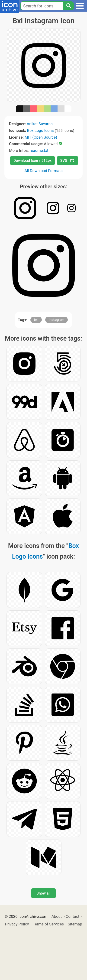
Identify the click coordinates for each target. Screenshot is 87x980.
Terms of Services (48, 924)
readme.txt (39, 150)
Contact (72, 916)
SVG (67, 161)
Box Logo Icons (40, 130)
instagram (57, 320)
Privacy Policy (17, 924)
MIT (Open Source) (41, 137)
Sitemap (75, 924)
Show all (43, 893)
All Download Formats (43, 171)
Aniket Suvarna (40, 124)
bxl (36, 320)
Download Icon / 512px (32, 161)
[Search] (68, 6)
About (57, 916)
